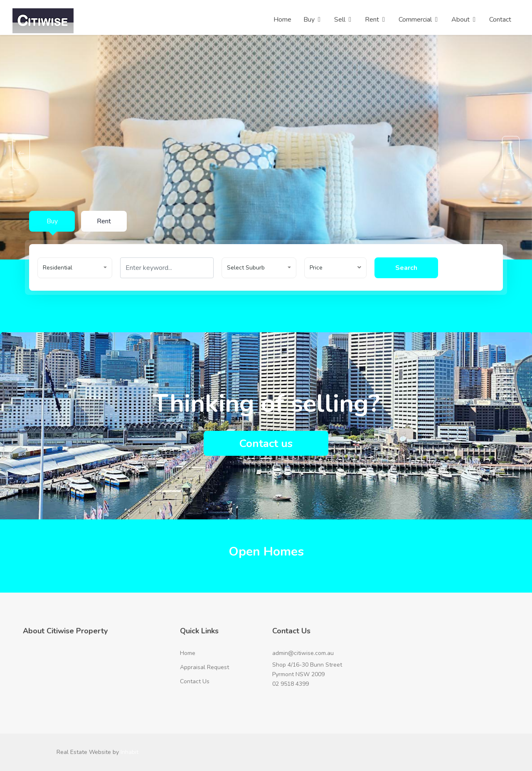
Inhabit (129, 752)
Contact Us (195, 681)
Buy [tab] (52, 221)
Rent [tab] (104, 221)
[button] (75, 268)
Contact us (266, 444)
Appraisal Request (204, 667)
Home (188, 653)
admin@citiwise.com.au (303, 653)
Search (410, 268)
